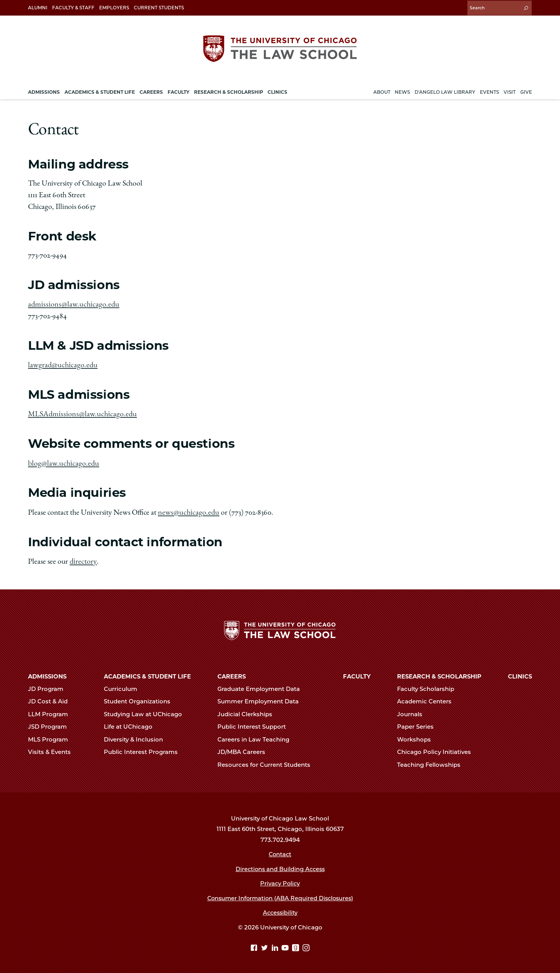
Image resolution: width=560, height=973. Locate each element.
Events (489, 91)
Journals (413, 712)
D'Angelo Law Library (445, 91)
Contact (280, 852)
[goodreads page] (297, 946)
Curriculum (124, 686)
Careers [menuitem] (151, 91)
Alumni (38, 8)
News (402, 91)
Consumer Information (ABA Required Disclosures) (280, 896)
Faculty (357, 674)
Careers (232, 674)
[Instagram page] (306, 946)
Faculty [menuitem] (178, 91)
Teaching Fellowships (432, 762)
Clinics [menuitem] (277, 91)
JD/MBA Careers (245, 749)
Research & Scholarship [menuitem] (229, 91)
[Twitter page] (265, 946)
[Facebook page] (255, 946)
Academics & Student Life (147, 674)
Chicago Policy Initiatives (437, 749)
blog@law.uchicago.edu (63, 461)
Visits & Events (53, 749)
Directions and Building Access (280, 866)
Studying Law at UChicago (146, 712)
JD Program (49, 686)
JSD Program (51, 724)
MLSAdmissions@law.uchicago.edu (81, 413)
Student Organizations (140, 699)
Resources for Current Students (267, 762)
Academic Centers (428, 699)
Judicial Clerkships (248, 712)
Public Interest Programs (144, 749)
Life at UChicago (131, 724)
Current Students (159, 8)
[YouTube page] (286, 946)
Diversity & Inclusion (137, 737)
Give (526, 91)
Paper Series (419, 724)
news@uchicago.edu (187, 510)
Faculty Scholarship (429, 686)
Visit (510, 91)
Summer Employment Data (261, 699)
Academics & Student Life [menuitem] (100, 91)
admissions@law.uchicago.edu (72, 303)
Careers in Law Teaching (257, 737)
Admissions (47, 674)
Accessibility (280, 910)
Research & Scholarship (439, 674)
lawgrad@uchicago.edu (62, 364)
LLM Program (51, 712)
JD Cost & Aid (51, 699)
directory (83, 559)
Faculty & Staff (73, 8)
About (382, 91)
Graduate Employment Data (262, 686)
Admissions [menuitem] (44, 91)
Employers (114, 8)
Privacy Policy (280, 881)
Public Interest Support (255, 724)
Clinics (520, 674)
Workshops (417, 737)
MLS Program (51, 737)
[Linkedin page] (276, 946)
